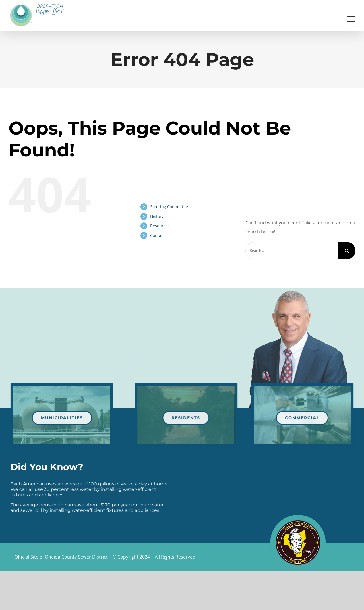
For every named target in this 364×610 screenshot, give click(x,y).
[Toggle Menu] (351, 19)
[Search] (347, 251)
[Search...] (292, 251)
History (157, 216)
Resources (160, 226)
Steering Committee (169, 207)
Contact (157, 235)
